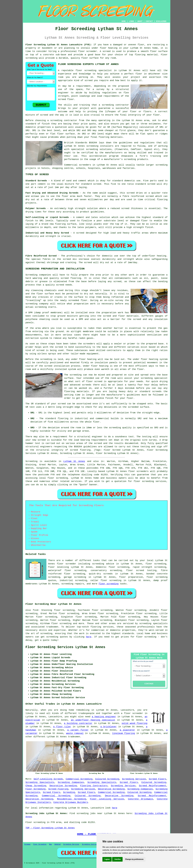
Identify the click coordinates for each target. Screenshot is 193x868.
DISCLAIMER (161, 21)
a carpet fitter (78, 730)
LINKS (131, 21)
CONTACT (149, 21)
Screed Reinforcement (153, 786)
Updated (57, 844)
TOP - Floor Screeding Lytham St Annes (50, 828)
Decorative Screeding (63, 786)
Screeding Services (134, 779)
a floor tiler (62, 727)
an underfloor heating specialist (93, 720)
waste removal (75, 733)
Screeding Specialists (40, 782)
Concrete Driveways (141, 799)
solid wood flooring (134, 723)
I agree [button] (107, 859)
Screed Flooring (58, 789)
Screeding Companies (71, 782)
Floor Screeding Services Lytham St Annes (65, 647)
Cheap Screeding (36, 786)
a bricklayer (109, 727)
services (76, 481)
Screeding (69, 792)
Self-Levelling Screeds (48, 779)
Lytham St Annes (74, 461)
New (50, 844)
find (35, 610)
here (89, 637)
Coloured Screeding (107, 779)
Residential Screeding (72, 799)
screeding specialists (153, 624)
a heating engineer (104, 717)
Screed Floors (157, 779)
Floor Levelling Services (107, 799)
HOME (124, 21)
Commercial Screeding (79, 779)
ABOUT (140, 21)
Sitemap (27, 844)
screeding (46, 634)
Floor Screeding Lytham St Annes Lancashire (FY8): (59, 45)
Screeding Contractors (91, 844)
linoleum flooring (124, 733)
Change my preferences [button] (134, 859)
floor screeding (58, 478)
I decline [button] (117, 859)
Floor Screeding (36, 789)
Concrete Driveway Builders (71, 802)
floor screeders (138, 471)
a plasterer (127, 730)
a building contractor (78, 723)
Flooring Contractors (94, 786)
